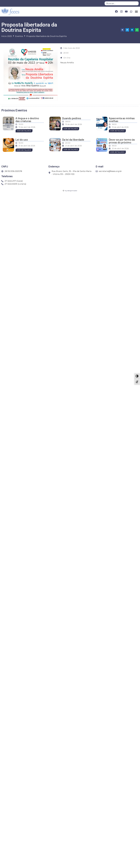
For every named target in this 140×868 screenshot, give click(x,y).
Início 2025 (7, 36)
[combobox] (122, 3)
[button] (136, 12)
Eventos (19, 36)
